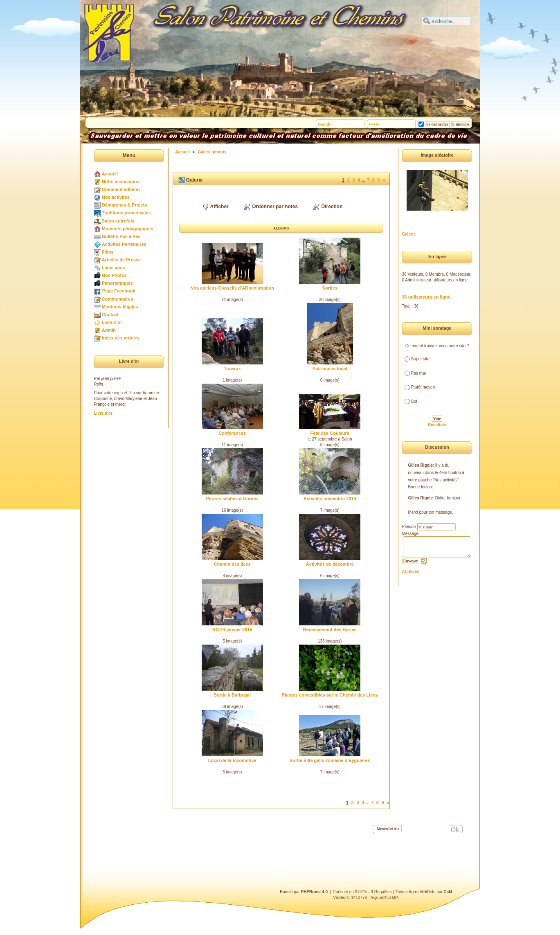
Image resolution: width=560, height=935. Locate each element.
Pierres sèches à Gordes (232, 499)
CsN (448, 892)
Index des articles (121, 338)
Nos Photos (114, 275)
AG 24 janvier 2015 (232, 629)
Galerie (409, 234)
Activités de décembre (330, 564)
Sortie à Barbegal (232, 695)
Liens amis (114, 267)
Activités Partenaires (124, 244)
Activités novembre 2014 (330, 499)
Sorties (330, 288)
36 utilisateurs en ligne (426, 297)
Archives (411, 572)
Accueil (110, 174)
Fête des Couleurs (330, 433)
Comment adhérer (121, 189)
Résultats (437, 425)
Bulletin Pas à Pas (121, 236)
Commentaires (117, 299)
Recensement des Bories (330, 629)
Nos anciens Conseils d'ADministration (232, 288)
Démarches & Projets (125, 205)
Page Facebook (119, 291)
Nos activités (116, 197)
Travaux (232, 369)
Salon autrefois (118, 221)
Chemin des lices (232, 564)
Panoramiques (117, 283)
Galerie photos (212, 152)
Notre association (121, 182)
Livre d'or (112, 322)
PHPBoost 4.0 (315, 892)
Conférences (232, 433)
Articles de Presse (121, 260)
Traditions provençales (126, 213)
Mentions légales (120, 307)
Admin (109, 330)
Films (108, 252)
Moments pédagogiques (128, 229)
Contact (110, 315)
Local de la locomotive (232, 760)
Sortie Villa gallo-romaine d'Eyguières (330, 760)
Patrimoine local (330, 369)
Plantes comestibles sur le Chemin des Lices (330, 695)
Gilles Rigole (421, 465)
